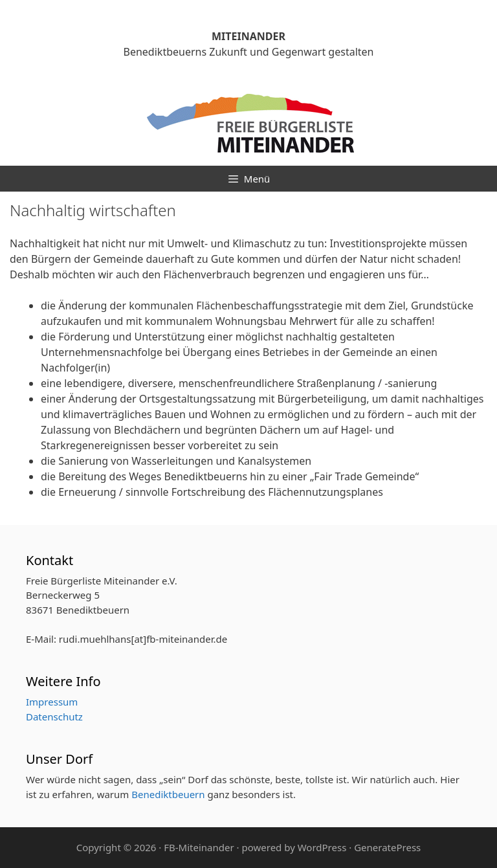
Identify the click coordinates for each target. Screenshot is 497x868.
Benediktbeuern (168, 794)
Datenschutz (54, 717)
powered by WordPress (294, 847)
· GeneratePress (385, 847)
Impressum (52, 702)
